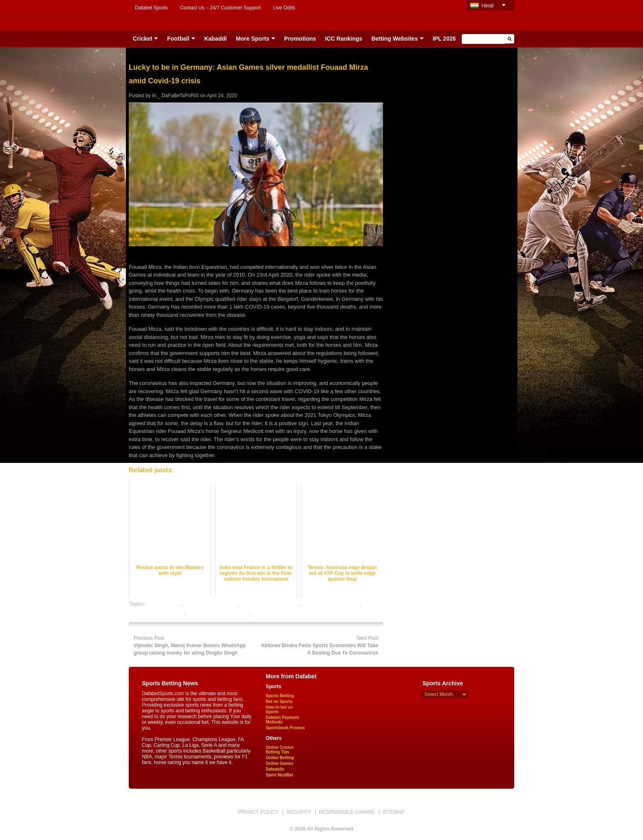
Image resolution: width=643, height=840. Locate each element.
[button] (510, 39)
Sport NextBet (279, 775)
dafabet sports (164, 604)
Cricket (143, 39)
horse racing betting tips (332, 604)
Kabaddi (215, 39)
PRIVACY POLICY (258, 812)
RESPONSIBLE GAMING (347, 812)
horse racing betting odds (270, 604)
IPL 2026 (444, 39)
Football (178, 39)
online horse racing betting (218, 612)
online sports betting (276, 612)
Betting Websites (395, 39)
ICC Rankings (344, 39)
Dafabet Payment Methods (282, 720)
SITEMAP (393, 812)
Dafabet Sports (151, 8)
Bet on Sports (279, 702)
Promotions (300, 39)
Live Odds (284, 8)
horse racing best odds (211, 604)
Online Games (279, 763)
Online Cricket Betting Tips (280, 750)
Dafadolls (275, 769)
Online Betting (280, 758)
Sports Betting (280, 696)
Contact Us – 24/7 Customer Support (220, 8)
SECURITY (299, 812)
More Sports (253, 39)
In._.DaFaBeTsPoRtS (176, 96)
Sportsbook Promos (285, 728)
